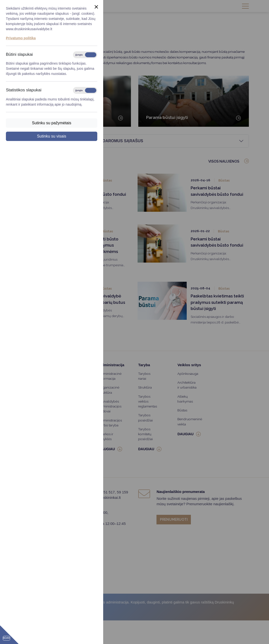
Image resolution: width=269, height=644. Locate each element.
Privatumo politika (21, 38)
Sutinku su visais (51, 136)
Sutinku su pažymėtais (52, 123)
